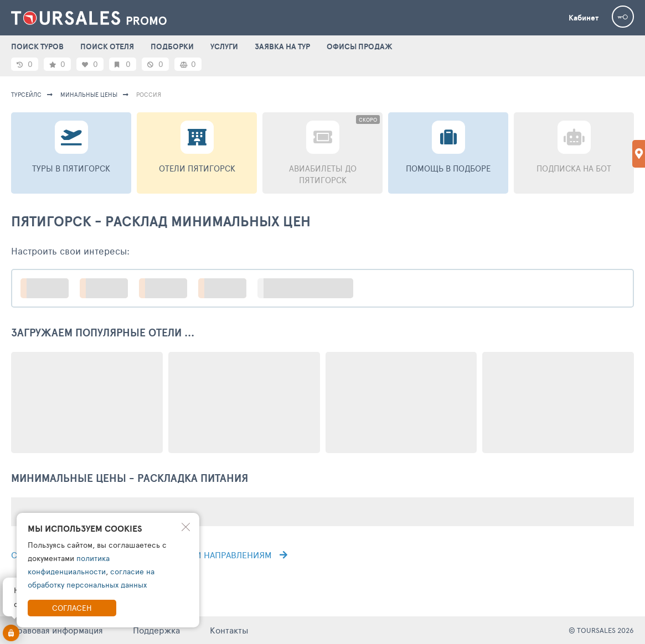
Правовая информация (57, 630)
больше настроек (311, 288)
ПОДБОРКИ (172, 46)
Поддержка (156, 630)
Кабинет (584, 18)
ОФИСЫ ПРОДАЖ (360, 46)
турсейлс (26, 94)
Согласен (72, 608)
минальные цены (89, 94)
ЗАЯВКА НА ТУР (282, 46)
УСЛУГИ (224, 46)
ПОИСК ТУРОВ (37, 46)
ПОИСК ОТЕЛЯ (107, 46)
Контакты (229, 630)
